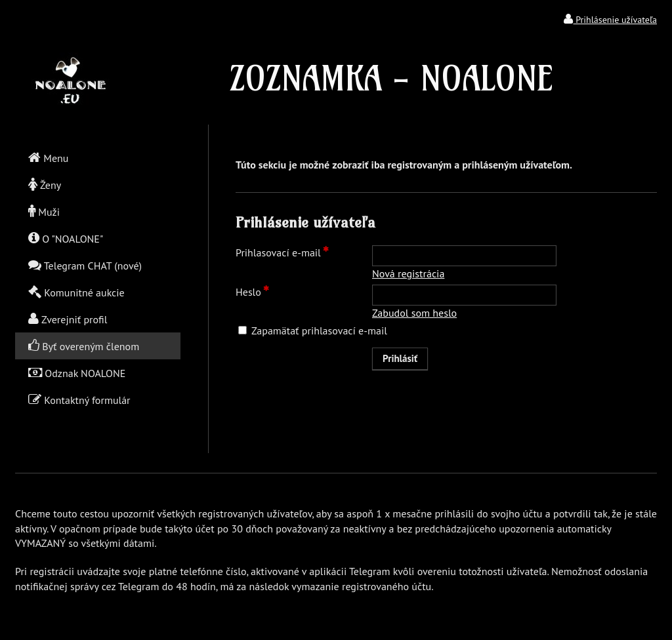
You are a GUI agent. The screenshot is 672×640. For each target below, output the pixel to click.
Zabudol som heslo (414, 313)
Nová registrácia (408, 273)
